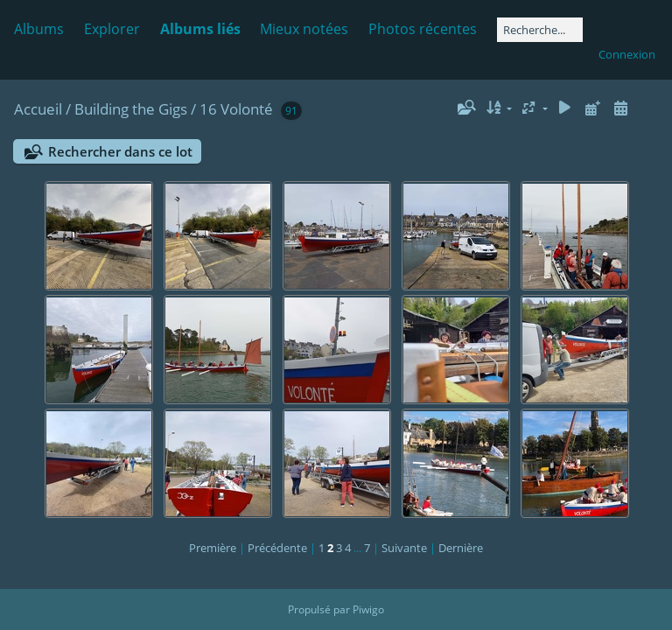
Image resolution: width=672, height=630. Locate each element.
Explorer (112, 29)
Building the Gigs (131, 109)
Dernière (461, 548)
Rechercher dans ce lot (120, 151)
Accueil (38, 109)
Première (213, 548)
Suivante (404, 548)
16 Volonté (236, 109)
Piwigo (368, 609)
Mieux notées (304, 29)
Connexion (627, 54)
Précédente (277, 548)
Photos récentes (423, 29)
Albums (39, 29)
